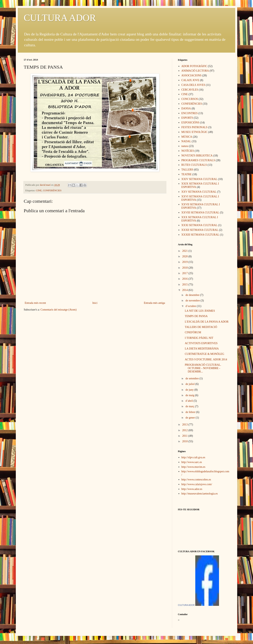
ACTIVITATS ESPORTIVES (201, 343)
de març (190, 406)
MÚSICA (187, 137)
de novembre (193, 301)
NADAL (186, 141)
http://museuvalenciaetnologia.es (200, 494)
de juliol (190, 384)
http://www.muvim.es (193, 467)
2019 (185, 262)
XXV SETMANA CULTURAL (199, 192)
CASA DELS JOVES (193, 85)
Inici (95, 303)
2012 (185, 430)
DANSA (186, 108)
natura (185, 146)
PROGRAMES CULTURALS (198, 160)
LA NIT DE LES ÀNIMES (200, 311)
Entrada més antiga (154, 303)
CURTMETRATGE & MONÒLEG (204, 354)
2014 (185, 290)
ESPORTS (187, 118)
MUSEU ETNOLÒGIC (195, 132)
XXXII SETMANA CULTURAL (200, 230)
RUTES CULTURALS (194, 165)
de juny (190, 390)
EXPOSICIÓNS (190, 123)
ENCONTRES (190, 113)
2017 (185, 273)
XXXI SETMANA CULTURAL (199, 225)
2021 (185, 251)
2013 (185, 425)
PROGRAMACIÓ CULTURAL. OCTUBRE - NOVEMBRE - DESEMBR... (203, 368)
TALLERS (187, 170)
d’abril (189, 401)
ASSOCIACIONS (192, 75)
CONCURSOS (190, 99)
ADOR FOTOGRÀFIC (194, 66)
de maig (190, 395)
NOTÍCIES (188, 151)
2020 (185, 256)
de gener (190, 418)
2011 (185, 436)
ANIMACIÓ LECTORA (195, 71)
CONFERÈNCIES (52, 190)
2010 (185, 441)
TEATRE (187, 174)
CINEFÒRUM (193, 332)
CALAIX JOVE (190, 80)
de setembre (192, 378)
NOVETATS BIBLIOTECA (197, 156)
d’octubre (191, 306)
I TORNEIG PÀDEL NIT (199, 338)
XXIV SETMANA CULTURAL (199, 179)
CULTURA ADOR (60, 18)
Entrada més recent (35, 303)
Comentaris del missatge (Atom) (59, 310)
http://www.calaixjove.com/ (197, 484)
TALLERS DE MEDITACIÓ (201, 327)
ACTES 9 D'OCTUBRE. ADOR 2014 (206, 359)
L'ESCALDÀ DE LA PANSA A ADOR (207, 322)
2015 (185, 285)
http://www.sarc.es (192, 462)
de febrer (191, 412)
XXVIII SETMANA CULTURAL (200, 213)
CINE (39, 190)
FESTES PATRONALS (194, 127)
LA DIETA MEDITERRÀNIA (202, 349)
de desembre (193, 295)
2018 (185, 268)
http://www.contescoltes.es (196, 480)
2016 (185, 279)
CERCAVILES (190, 90)
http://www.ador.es (192, 489)
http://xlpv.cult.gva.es (193, 457)
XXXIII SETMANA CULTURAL (200, 235)
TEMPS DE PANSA (196, 316)
